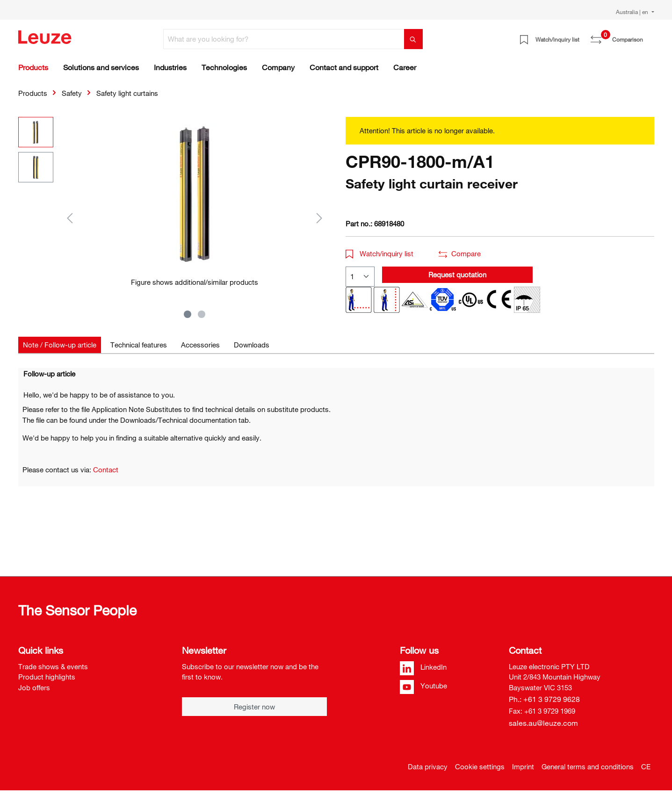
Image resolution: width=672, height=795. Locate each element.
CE (646, 766)
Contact (106, 470)
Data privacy (428, 766)
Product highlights (47, 677)
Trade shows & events (53, 666)
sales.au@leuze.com (543, 723)
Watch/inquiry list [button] (380, 253)
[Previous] (70, 218)
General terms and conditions (588, 766)
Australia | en (633, 12)
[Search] (413, 39)
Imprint (523, 766)
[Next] (319, 218)
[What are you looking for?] (284, 39)
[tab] (60, 345)
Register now (254, 707)
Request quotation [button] (457, 275)
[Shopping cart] (649, 36)
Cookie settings (480, 766)
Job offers (34, 687)
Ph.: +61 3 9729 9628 (544, 699)
